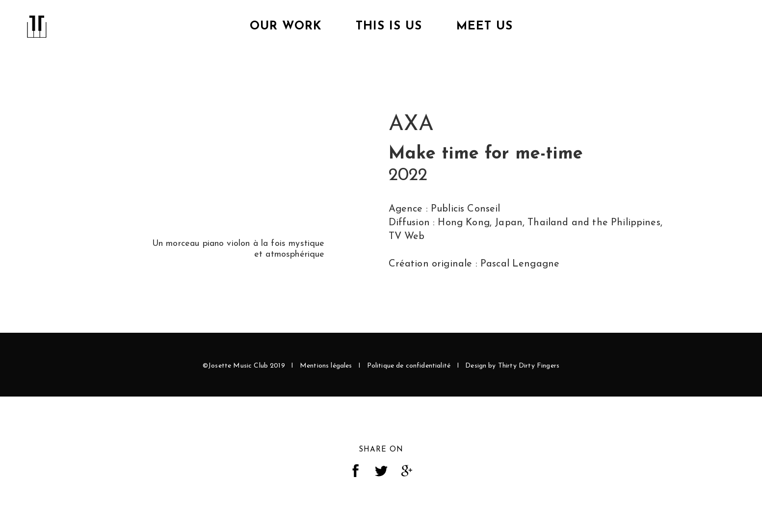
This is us (389, 27)
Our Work (286, 27)
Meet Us (485, 27)
